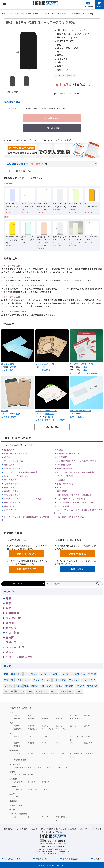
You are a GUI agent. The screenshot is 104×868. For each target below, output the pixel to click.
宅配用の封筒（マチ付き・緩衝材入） (74, 495)
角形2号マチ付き (34, 767)
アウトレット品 (23, 680)
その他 (30, 775)
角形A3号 (31, 782)
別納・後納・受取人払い (16, 453)
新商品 (79, 691)
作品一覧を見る (52, 427)
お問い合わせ (77, 569)
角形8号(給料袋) (77, 718)
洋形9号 (73, 743)
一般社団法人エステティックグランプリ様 (21, 277)
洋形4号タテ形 (48, 729)
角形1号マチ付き (20, 767)
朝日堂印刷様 (8, 364)
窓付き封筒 (9, 465)
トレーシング (89, 680)
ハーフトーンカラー (50, 674)
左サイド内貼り (43, 370)
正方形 (10, 637)
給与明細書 (13, 613)
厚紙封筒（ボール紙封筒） (69, 453)
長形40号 (17, 729)
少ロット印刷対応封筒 (19, 814)
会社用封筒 (9, 450)
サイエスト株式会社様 (46, 410)
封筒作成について (27, 569)
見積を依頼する (77, 554)
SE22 (16, 797)
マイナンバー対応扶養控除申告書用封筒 (75, 472)
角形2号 (50, 414)
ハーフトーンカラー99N (74, 674)
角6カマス (88, 743)
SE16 (30, 797)
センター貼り (8, 370)
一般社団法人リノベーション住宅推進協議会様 (23, 286)
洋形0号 (17, 736)
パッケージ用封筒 (65, 476)
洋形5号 (31, 743)
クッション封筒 (15, 647)
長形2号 (31, 726)
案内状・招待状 (11, 491)
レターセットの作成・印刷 (17, 476)
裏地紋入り (93, 686)
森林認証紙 (16, 674)
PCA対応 (17, 753)
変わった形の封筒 (12, 495)
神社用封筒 (9, 487)
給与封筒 (69, 686)
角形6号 (45, 718)
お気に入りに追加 (52, 128)
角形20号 (60, 715)
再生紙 (19, 686)
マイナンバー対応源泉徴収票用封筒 (21, 472)
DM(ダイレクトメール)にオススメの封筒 (23, 499)
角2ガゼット (47, 767)
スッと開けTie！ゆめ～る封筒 (71, 499)
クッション (39, 680)
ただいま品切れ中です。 (52, 118)
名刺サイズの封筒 (12, 484)
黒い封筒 (72, 75)
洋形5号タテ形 (62, 729)
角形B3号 (46, 782)
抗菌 (6, 674)
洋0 (86, 370)
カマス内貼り (91, 373)
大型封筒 (61, 480)
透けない (20, 691)
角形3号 (87, 715)
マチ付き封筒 (10, 480)
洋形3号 (87, 736)
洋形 (9, 608)
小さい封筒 (13, 632)
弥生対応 (31, 753)
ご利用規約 (98, 859)
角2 (86, 367)
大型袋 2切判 (19, 782)
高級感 (30, 691)
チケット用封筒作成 (13, 461)
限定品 (54, 691)
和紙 (26, 686)
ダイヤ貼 (92, 674)
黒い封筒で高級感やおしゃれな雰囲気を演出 (78, 461)
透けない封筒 (63, 506)
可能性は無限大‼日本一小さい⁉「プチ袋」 (77, 502)
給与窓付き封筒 (64, 465)
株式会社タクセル (13, 859)
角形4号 (17, 718)
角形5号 (31, 718)
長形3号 (8, 183)
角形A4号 (74, 715)
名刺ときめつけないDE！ (69, 484)
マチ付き (8, 686)
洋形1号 (31, 736)
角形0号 (17, 715)
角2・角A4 (46, 817)
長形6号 (73, 726)
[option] (28, 50)
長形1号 (17, 726)
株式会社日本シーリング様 (14, 311)
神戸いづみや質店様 (11, 266)
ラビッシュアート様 (45, 364)
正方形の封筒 (10, 510)
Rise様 (5, 410)
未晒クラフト (47, 686)
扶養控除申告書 (20, 760)
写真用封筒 (62, 491)
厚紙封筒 (11, 642)
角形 (9, 598)
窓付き (59, 686)
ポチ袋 (7, 457)
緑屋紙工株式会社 (58, 854)
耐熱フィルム (42, 691)
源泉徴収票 (89, 753)
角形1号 (31, 715)
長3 (13, 367)
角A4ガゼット (61, 767)
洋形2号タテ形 (34, 729)
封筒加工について (27, 554)
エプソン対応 (61, 753)
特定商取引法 (41, 859)
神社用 (10, 623)
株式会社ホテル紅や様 (80, 410)
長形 (6, 217)
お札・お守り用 (20, 775)
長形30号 (88, 726)
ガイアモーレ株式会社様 (81, 364)
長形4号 (59, 726)
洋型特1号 (46, 736)
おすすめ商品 (67, 691)
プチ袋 (45, 789)
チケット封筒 (60, 680)
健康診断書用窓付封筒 (67, 469)
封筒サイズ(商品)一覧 (21, 708)
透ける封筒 (9, 506)
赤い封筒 (8, 691)
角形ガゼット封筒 (12, 502)
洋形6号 (45, 743)
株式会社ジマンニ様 (11, 297)
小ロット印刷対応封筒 (19, 657)
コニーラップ (60, 75)
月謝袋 (60, 450)
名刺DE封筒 (32, 789)
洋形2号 (59, 736)
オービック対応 (48, 753)
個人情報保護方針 (70, 859)
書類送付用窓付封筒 (13, 469)
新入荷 (10, 652)
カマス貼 (8, 680)
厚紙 (49, 680)
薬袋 (59, 487)
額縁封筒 (17, 746)
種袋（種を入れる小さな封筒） (71, 517)
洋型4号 (50, 417)
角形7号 (59, 718)
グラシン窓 (74, 680)
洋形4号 (17, 743)
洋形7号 (59, 743)
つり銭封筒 (62, 457)
